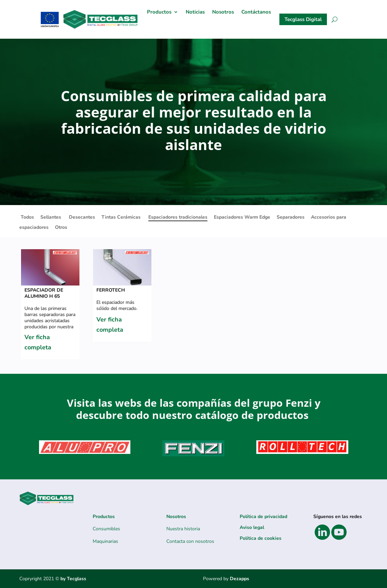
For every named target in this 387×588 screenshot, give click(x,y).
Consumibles (106, 529)
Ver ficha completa (38, 342)
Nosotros (223, 12)
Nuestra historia (183, 529)
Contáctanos (256, 12)
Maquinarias (105, 541)
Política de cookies (261, 538)
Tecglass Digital (303, 19)
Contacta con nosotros (190, 541)
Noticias (195, 12)
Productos (159, 12)
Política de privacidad (263, 517)
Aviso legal (252, 527)
